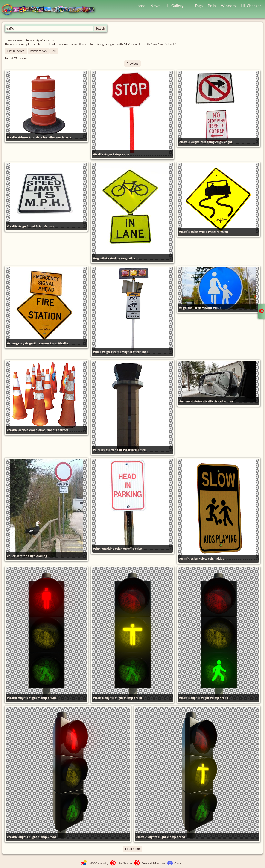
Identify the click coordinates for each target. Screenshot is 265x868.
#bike (105, 258)
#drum (23, 137)
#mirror (185, 401)
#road (31, 226)
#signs (195, 142)
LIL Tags (196, 6)
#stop (117, 154)
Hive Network (125, 863)
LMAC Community (98, 863)
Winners (228, 6)
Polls (212, 6)
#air (119, 450)
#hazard (214, 232)
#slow (203, 559)
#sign (108, 154)
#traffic (12, 137)
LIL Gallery (174, 6)
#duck (11, 556)
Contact (178, 863)
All (54, 51)
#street (49, 226)
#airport (99, 450)
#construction (39, 137)
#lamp (42, 698)
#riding (115, 258)
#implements (48, 430)
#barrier (55, 137)
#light (33, 698)
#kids (220, 559)
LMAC (50, 10)
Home (140, 6)
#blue (217, 308)
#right (228, 142)
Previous (133, 63)
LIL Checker (251, 6)
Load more (133, 849)
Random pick (39, 51)
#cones (23, 430)
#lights (23, 698)
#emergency (16, 343)
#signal (127, 352)
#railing (42, 556)
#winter (197, 401)
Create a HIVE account (154, 863)
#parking (108, 549)
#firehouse (41, 343)
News (155, 6)
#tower (111, 450)
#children (194, 308)
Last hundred (16, 51)
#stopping (207, 142)
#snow (228, 401)
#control (141, 450)
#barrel (67, 137)
